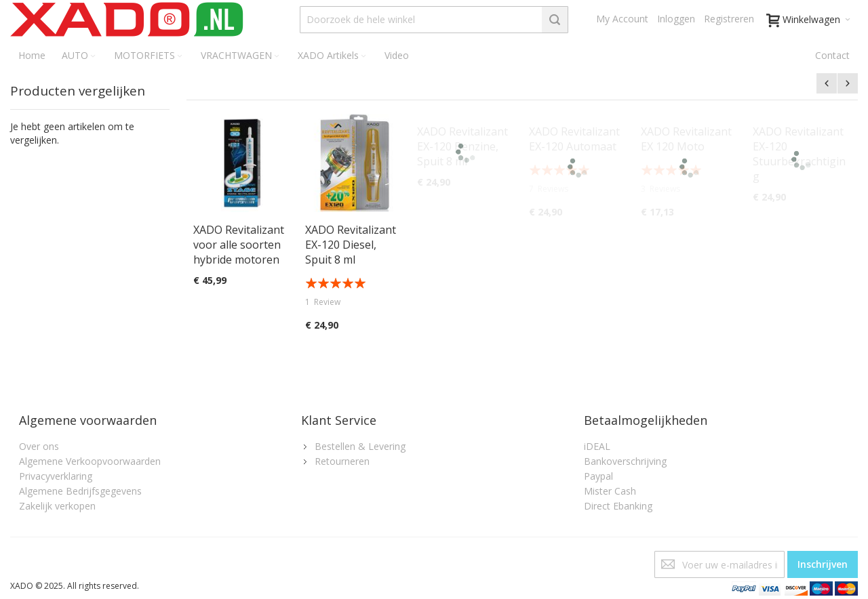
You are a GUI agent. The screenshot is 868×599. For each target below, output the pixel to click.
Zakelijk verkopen (57, 506)
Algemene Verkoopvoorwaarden (90, 461)
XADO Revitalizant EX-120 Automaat (574, 139)
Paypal (598, 476)
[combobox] (434, 20)
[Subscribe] (823, 564)
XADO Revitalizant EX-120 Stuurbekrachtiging (799, 154)
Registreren (729, 19)
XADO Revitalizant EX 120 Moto (686, 139)
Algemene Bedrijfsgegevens (80, 491)
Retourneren (342, 461)
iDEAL (597, 446)
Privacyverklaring (56, 476)
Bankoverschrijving (625, 461)
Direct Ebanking (618, 506)
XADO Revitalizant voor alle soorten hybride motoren (239, 245)
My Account (622, 19)
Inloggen (676, 19)
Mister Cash (610, 491)
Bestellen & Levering (360, 446)
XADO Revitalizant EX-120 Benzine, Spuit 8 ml (462, 146)
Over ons (39, 446)
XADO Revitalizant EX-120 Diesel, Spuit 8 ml (351, 245)
